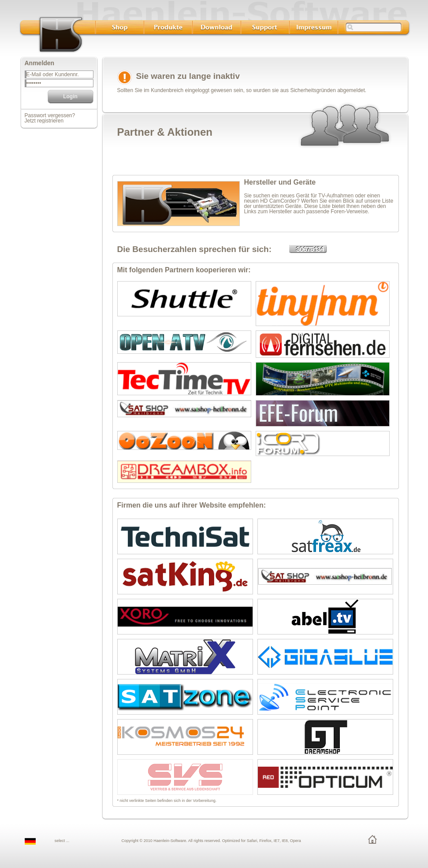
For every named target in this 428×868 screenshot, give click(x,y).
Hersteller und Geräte (280, 182)
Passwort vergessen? (50, 115)
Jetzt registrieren (44, 121)
